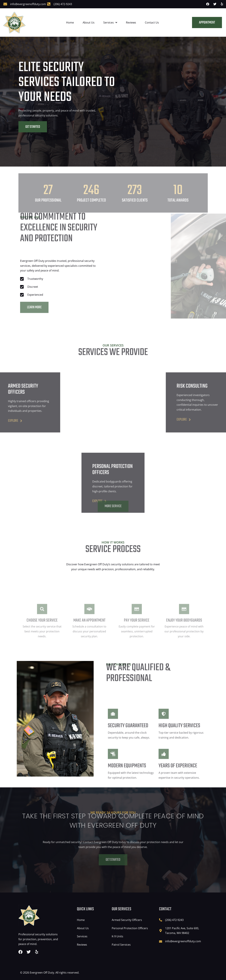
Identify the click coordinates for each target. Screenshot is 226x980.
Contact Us (152, 23)
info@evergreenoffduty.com (28, 4)
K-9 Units (117, 936)
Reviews (131, 23)
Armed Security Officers (127, 920)
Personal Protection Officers (130, 928)
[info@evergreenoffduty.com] (5, 4)
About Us (89, 23)
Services (110, 23)
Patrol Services (121, 945)
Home (70, 23)
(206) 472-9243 (63, 4)
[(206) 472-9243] (49, 4)
